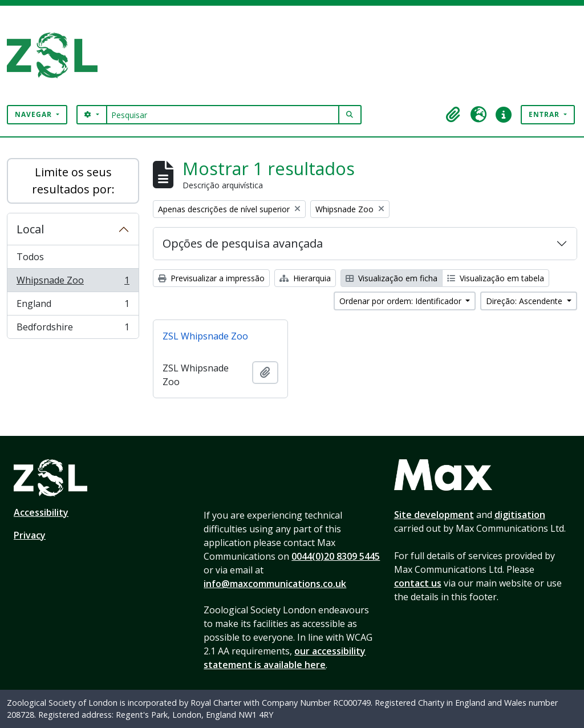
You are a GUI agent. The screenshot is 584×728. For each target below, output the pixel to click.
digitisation (520, 515)
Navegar (35, 114)
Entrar (545, 114)
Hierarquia (305, 278)
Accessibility (41, 512)
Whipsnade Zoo (73, 283)
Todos (30, 257)
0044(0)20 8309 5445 (336, 556)
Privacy (30, 535)
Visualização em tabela (496, 278)
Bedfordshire (73, 329)
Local (30, 229)
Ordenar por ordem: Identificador (401, 301)
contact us (418, 583)
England (73, 306)
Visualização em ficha (392, 278)
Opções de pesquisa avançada (243, 243)
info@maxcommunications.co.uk (275, 584)
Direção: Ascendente (525, 301)
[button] (453, 115)
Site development (434, 515)
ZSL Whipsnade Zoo (205, 336)
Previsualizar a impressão (211, 278)
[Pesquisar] (223, 115)
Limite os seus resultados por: (73, 181)
